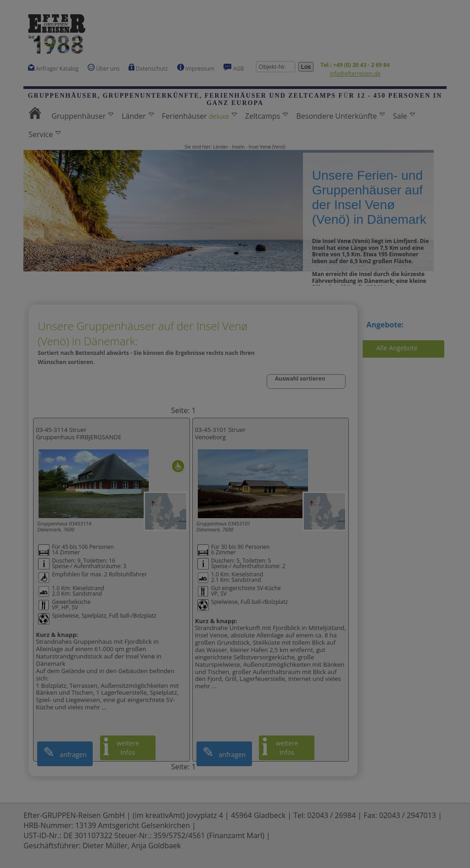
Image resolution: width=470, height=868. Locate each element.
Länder (137, 116)
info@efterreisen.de (355, 74)
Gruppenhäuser (82, 116)
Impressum (196, 68)
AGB (234, 68)
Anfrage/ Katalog (53, 68)
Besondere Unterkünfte (340, 116)
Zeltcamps (267, 116)
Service (45, 134)
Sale (404, 116)
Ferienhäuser (199, 116)
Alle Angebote (397, 348)
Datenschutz (148, 68)
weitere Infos (128, 748)
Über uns (104, 68)
